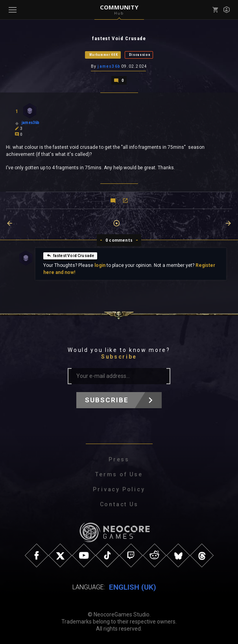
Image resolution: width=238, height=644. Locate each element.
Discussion (140, 55)
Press (119, 459)
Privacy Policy (119, 489)
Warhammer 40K (104, 55)
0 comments (119, 240)
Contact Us (119, 504)
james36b (109, 66)
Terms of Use (119, 474)
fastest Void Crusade (70, 255)
